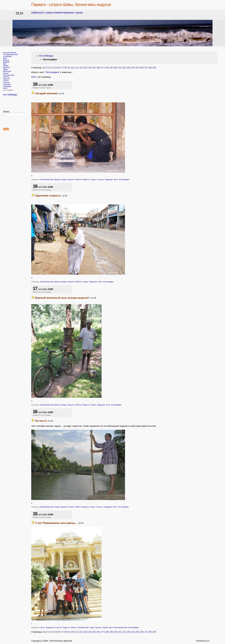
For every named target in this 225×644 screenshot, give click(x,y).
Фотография (52, 72)
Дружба (6, 62)
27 (146, 68)
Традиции (7, 86)
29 (155, 68)
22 (124, 68)
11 (76, 68)
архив (79, 13)
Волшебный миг (10, 53)
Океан (6, 73)
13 (85, 68)
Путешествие (9, 75)
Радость (7, 79)
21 (120, 68)
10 (72, 68)
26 (142, 68)
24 (133, 68)
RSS (34, 77)
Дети (5, 58)
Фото (5, 88)
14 (90, 68)
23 (128, 68)
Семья (6, 81)
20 (115, 68)
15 (94, 68)
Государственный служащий (10, 55)
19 (111, 68)
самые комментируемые (60, 13)
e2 (208, 641)
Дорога (6, 60)
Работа (6, 77)
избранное (37, 13)
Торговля (7, 84)
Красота (6, 68)
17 (102, 68)
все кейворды (10, 95)
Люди (5, 69)
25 (137, 68)
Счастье (7, 83)
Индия (6, 66)
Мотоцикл (7, 71)
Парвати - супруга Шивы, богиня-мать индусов (71, 5)
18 (107, 68)
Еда (5, 64)
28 (150, 68)
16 (98, 68)
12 (81, 68)
